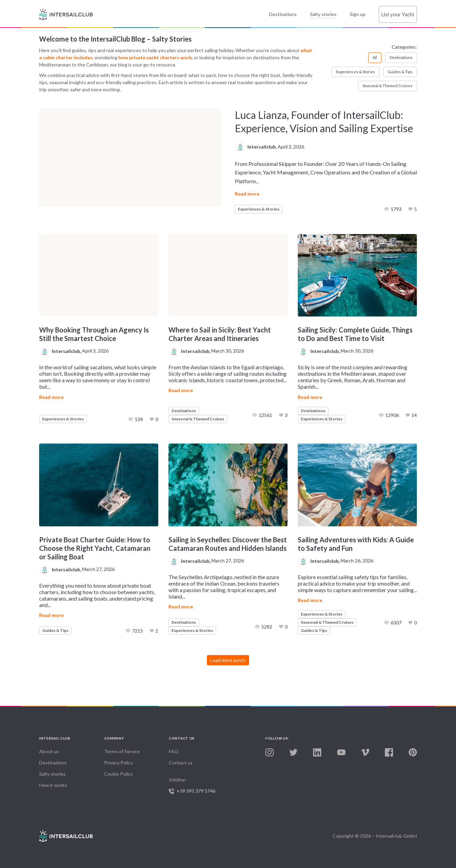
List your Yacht (397, 14)
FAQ (174, 751)
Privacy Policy (119, 763)
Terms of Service (122, 751)
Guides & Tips (400, 72)
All (375, 57)
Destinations (282, 14)
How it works (53, 785)
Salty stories (322, 14)
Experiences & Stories (355, 72)
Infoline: (201, 785)
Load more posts (228, 660)
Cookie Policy (118, 774)
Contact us (181, 763)
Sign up (357, 14)
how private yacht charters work (155, 57)
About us (49, 751)
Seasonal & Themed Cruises (387, 86)
